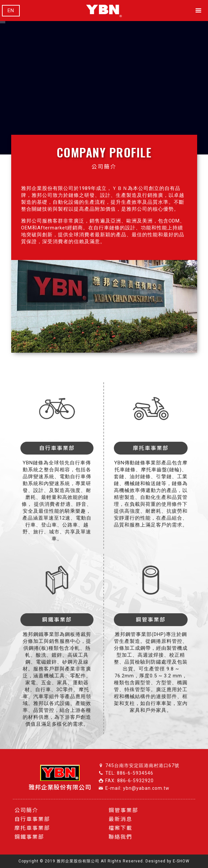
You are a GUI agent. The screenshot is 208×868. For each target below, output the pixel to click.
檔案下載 (120, 828)
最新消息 (120, 819)
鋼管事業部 (123, 810)
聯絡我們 (120, 837)
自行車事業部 (32, 819)
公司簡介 (26, 810)
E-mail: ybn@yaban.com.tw (137, 788)
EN (11, 11)
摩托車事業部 (32, 828)
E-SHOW (181, 861)
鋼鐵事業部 (29, 837)
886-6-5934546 (135, 773)
